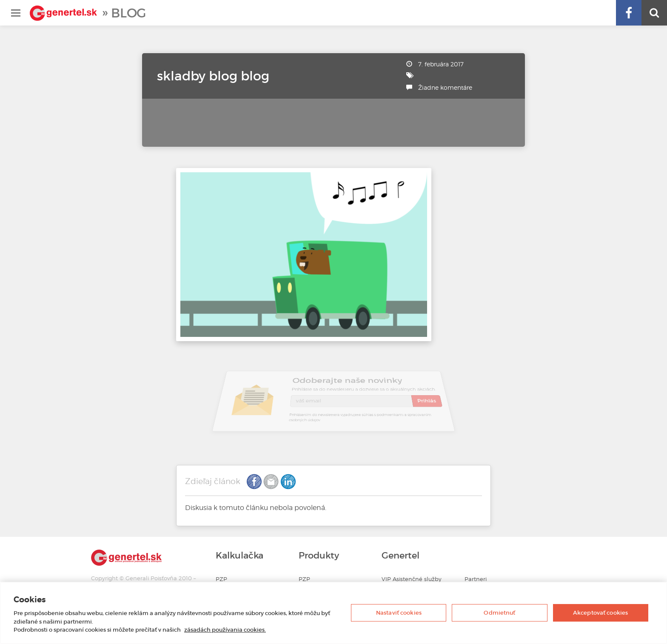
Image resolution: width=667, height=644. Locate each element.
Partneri (476, 579)
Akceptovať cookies (600, 613)
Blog (128, 13)
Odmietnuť (499, 613)
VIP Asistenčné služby (412, 579)
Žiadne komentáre (445, 87)
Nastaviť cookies (399, 613)
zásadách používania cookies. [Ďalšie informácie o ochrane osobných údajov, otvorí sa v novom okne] (225, 630)
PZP (221, 579)
